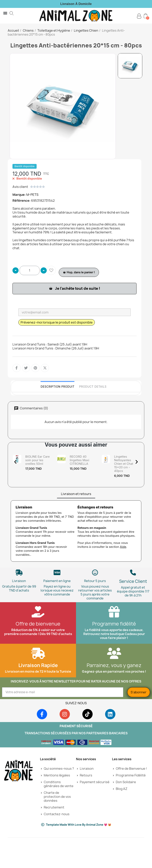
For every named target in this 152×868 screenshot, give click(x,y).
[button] (11, 13)
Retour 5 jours (95, 607)
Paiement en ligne (57, 607)
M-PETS (32, 195)
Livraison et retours (76, 520)
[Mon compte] (139, 16)
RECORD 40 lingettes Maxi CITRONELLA (79, 460)
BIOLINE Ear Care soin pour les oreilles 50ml (38, 460)
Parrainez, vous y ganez (114, 692)
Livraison (19, 607)
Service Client (133, 608)
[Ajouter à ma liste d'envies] (51, 270)
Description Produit (57, 387)
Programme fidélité (114, 650)
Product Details (93, 387)
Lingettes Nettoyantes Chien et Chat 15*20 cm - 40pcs (123, 464)
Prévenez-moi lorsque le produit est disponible (57, 322)
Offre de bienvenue (38, 650)
